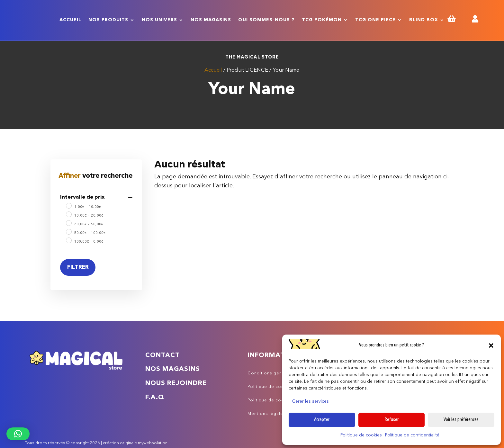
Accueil (70, 20)
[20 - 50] (68, 223)
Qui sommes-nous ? (266, 20)
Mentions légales (267, 414)
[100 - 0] (68, 240)
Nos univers (159, 20)
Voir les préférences (461, 420)
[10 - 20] (68, 214)
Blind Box (424, 20)
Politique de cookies (361, 435)
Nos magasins (211, 20)
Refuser (392, 420)
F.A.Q (155, 398)
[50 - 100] (68, 231)
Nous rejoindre (176, 383)
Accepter (322, 420)
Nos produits (108, 20)
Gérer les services (310, 401)
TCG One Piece (375, 20)
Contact (162, 355)
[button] (491, 345)
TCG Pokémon (322, 20)
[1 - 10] (68, 205)
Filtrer (78, 267)
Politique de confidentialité (412, 435)
